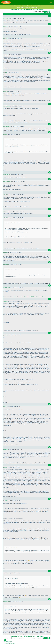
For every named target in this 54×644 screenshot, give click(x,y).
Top (49, 16)
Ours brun (6, 38)
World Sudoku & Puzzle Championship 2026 (27, 8)
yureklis (5, 335)
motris (5, 467)
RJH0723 (5, 91)
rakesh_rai (6, 265)
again (15, 248)
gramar (5, 72)
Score (35, 6)
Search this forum (8, 642)
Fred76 (5, 501)
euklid (5, 406)
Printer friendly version (9, 643)
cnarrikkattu (6, 18)
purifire (5, 134)
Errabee (5, 252)
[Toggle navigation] (51, 2)
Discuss (39, 6)
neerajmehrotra (7, 181)
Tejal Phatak (6, 211)
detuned (5, 55)
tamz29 (5, 26)
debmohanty (6, 288)
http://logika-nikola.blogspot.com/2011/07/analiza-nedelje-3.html (30, 297)
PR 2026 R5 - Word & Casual (19, 6)
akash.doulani (7, 175)
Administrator (7, 106)
